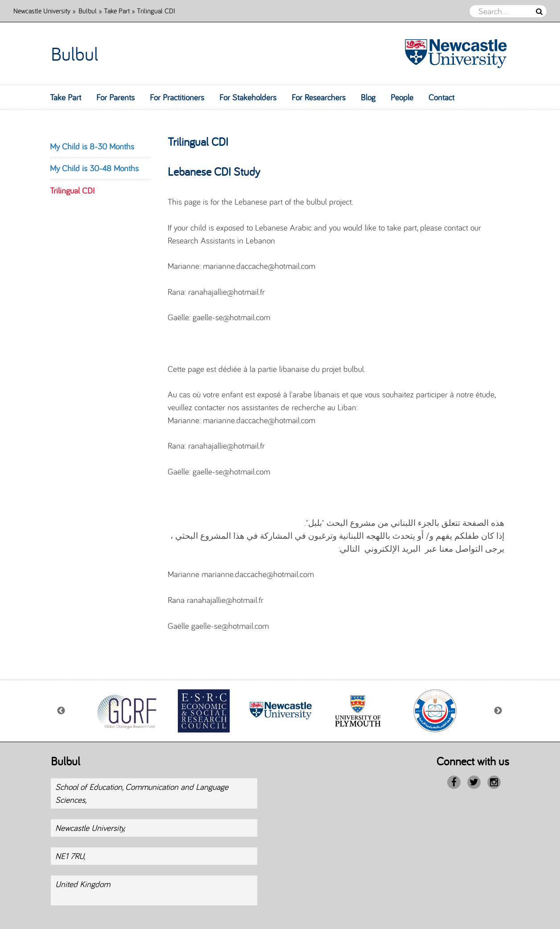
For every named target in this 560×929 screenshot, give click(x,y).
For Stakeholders (248, 97)
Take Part (117, 10)
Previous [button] (62, 711)
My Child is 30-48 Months (94, 168)
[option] (126, 711)
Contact (441, 97)
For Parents (115, 97)
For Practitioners (177, 97)
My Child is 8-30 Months (92, 146)
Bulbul (88, 10)
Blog (368, 97)
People (402, 97)
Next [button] (498, 711)
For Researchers (319, 97)
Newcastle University (42, 10)
